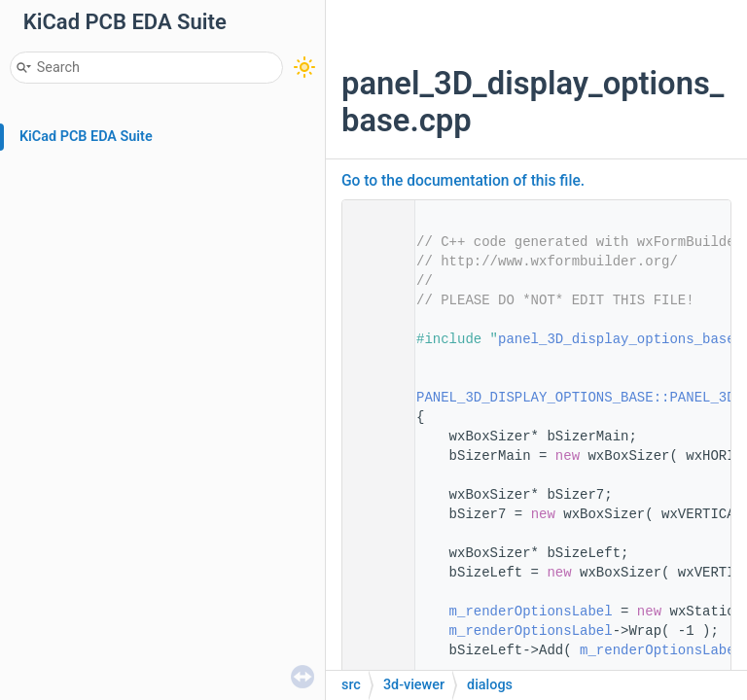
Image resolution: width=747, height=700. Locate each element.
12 (373, 398)
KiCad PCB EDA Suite (86, 137)
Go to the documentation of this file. (463, 181)
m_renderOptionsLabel (531, 612)
